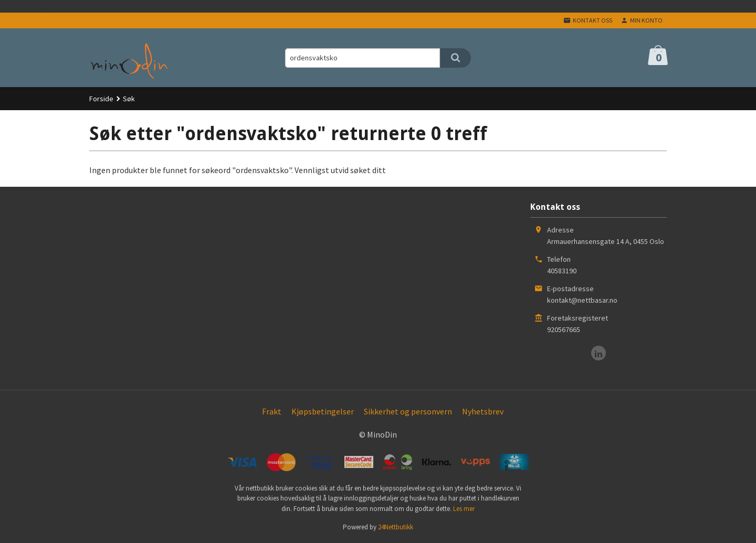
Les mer (464, 509)
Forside (101, 99)
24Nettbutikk (396, 527)
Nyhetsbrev (483, 411)
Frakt (272, 411)
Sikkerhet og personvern (408, 411)
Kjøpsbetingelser (323, 411)
